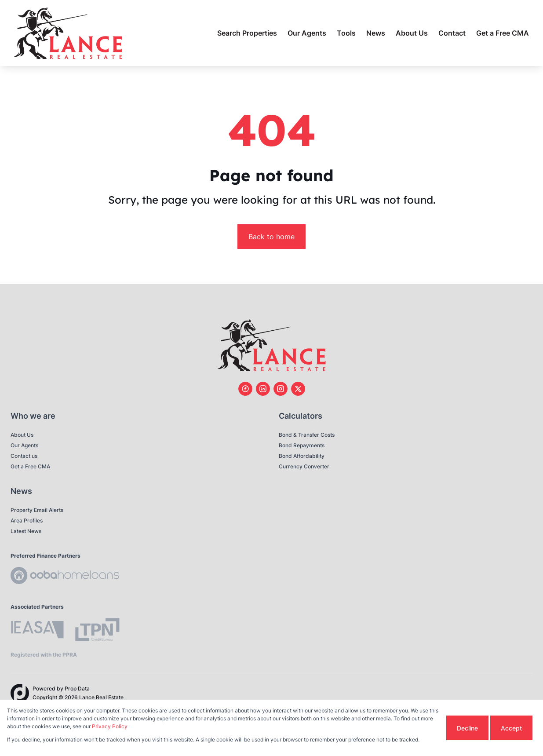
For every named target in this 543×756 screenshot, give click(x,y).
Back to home (271, 237)
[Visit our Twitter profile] (298, 389)
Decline (467, 728)
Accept (511, 728)
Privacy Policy (110, 726)
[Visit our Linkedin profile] (263, 389)
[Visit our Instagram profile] (281, 389)
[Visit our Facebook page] (245, 389)
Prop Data (77, 688)
